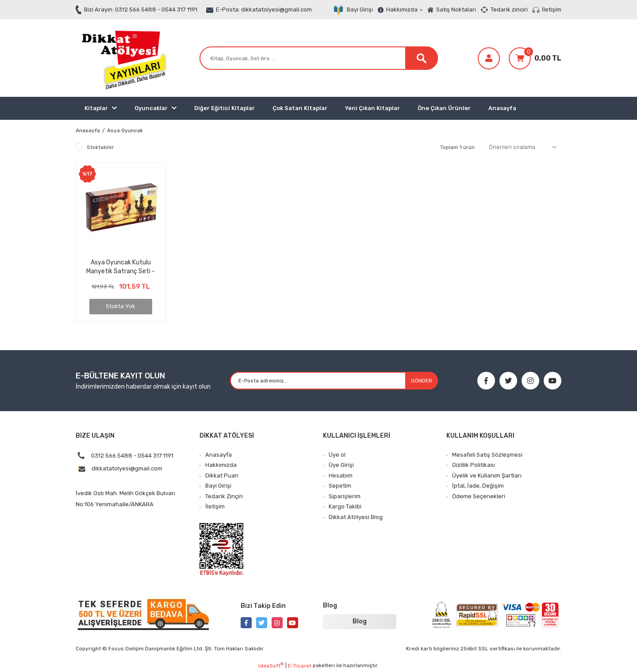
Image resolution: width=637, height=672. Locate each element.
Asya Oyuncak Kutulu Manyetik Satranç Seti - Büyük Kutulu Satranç (121, 267)
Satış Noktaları (456, 10)
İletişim (552, 10)
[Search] (319, 58)
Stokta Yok (121, 306)
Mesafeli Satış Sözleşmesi (487, 455)
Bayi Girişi (360, 10)
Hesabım (341, 475)
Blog (360, 621)
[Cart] (535, 58)
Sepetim (340, 486)
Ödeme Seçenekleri (479, 496)
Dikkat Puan (222, 475)
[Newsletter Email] (334, 381)
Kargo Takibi (345, 506)
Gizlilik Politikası (474, 465)
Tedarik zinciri (509, 10)
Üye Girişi (341, 465)
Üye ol (337, 455)
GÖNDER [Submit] (422, 381)
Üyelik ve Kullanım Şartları (487, 475)
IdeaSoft (271, 665)
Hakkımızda (404, 10)
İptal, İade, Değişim (478, 486)
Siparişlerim (345, 496)
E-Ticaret (300, 666)
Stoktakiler (100, 147)
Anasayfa (502, 108)
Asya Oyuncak (125, 130)
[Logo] (122, 58)
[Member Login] (489, 58)
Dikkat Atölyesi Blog (356, 517)
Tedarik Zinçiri (224, 496)
